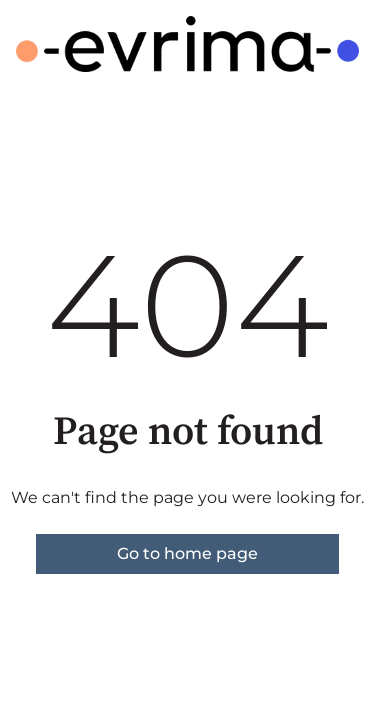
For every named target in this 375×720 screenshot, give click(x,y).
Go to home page (187, 553)
